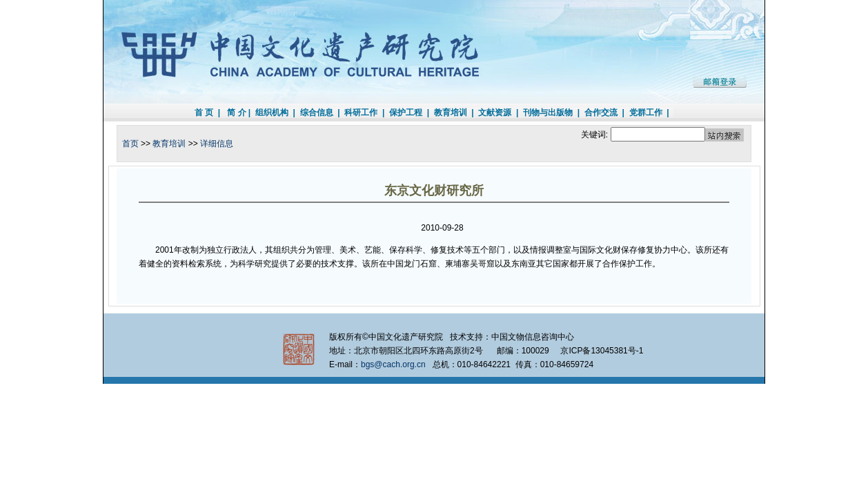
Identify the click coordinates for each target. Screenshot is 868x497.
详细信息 (217, 144)
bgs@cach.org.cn (393, 364)
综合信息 (317, 113)
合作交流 (601, 113)
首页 (130, 144)
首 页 (204, 113)
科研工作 (361, 113)
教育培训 (451, 113)
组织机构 (272, 113)
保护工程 (406, 113)
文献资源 (495, 113)
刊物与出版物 (548, 113)
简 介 (236, 113)
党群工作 (646, 113)
